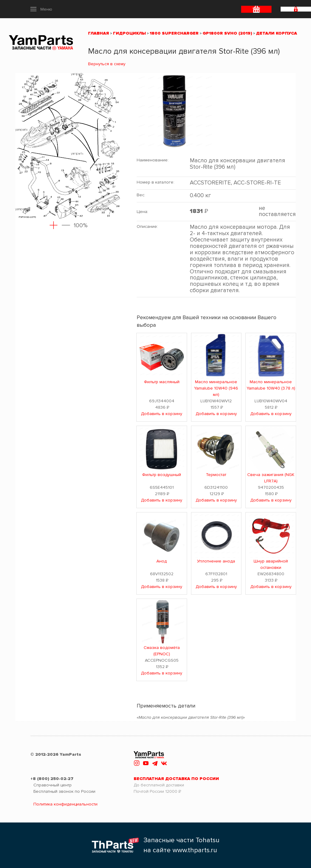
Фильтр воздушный (162, 475)
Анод (162, 561)
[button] (41, 9)
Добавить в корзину (162, 414)
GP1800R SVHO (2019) (227, 33)
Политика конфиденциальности (65, 804)
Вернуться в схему (107, 64)
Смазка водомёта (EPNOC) (162, 651)
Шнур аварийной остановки (271, 564)
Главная (99, 33)
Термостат (216, 475)
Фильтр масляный (162, 382)
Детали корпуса (277, 33)
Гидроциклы (129, 33)
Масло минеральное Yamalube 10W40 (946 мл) (216, 388)
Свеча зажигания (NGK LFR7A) (271, 478)
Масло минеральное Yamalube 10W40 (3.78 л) (271, 385)
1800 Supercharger (174, 33)
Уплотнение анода (216, 561)
